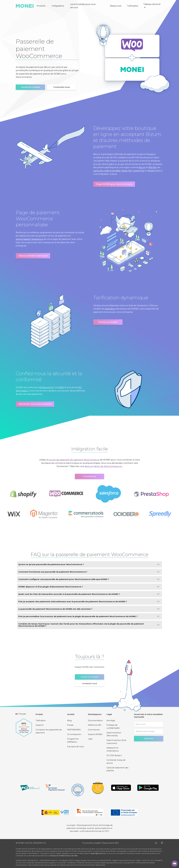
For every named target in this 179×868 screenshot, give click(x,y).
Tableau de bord (152, 6)
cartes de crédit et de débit (107, 171)
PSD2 (61, 387)
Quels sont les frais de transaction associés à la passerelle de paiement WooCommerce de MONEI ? (89, 594)
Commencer (94, 730)
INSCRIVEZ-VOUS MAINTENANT (35, 404)
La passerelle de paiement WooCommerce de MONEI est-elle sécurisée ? (89, 609)
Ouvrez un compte (30, 87)
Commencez (90, 476)
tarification (110, 309)
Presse (70, 725)
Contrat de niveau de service (116, 762)
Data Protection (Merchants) (114, 734)
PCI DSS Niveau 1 (114, 755)
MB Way (152, 167)
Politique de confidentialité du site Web (64, 856)
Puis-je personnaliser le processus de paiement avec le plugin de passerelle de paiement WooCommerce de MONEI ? (89, 616)
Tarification (133, 6)
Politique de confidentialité (113, 727)
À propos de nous (75, 747)
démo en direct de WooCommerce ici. (103, 466)
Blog (69, 721)
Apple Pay (127, 171)
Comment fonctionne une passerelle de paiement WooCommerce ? (89, 572)
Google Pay (138, 171)
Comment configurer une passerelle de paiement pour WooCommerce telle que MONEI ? (89, 579)
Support (40, 725)
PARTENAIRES (74, 730)
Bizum (142, 167)
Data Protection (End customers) (116, 742)
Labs (90, 739)
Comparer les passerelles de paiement (49, 731)
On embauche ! (74, 734)
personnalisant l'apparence (29, 239)
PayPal (151, 171)
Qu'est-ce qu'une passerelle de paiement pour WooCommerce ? (89, 564)
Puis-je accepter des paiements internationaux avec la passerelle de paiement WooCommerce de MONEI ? (89, 602)
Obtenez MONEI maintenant (33, 256)
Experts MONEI (95, 734)
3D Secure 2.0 (46, 387)
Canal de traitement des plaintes (117, 769)
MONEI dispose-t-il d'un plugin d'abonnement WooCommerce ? (89, 587)
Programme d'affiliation (73, 740)
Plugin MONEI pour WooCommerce (114, 184)
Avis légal (111, 721)
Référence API (95, 725)
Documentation (95, 721)
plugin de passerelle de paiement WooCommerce (74, 460)
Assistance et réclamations (113, 749)
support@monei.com (98, 853)
